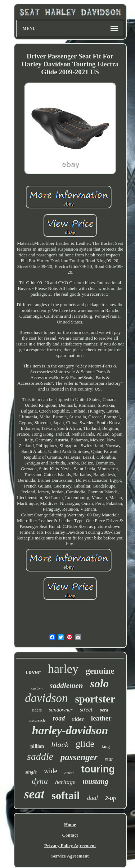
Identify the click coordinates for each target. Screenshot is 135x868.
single (31, 772)
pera (104, 710)
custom (37, 688)
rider (78, 719)
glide (85, 744)
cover (33, 672)
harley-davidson (70, 730)
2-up (111, 798)
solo (99, 684)
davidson (46, 698)
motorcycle (37, 720)
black (60, 744)
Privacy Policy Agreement (70, 845)
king (106, 746)
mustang (96, 781)
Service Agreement (70, 856)
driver (69, 773)
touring (98, 769)
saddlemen (66, 686)
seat (34, 794)
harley (63, 669)
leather (101, 718)
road (59, 718)
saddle (40, 756)
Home (70, 825)
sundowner (61, 710)
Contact (70, 835)
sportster (95, 699)
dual (93, 798)
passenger (79, 757)
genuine (100, 671)
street (86, 710)
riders (37, 710)
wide (51, 771)
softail (66, 795)
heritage (65, 782)
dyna (40, 781)
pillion (37, 746)
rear (109, 759)
